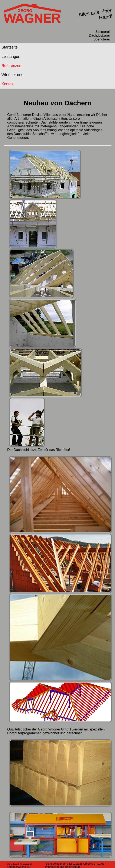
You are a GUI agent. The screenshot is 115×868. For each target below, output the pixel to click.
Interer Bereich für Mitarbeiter (19, 864)
